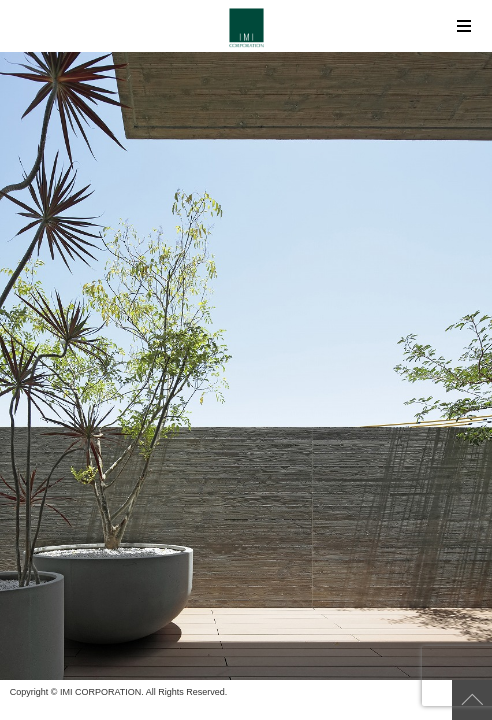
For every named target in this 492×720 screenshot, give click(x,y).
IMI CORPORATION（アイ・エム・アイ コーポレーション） (246, 28)
